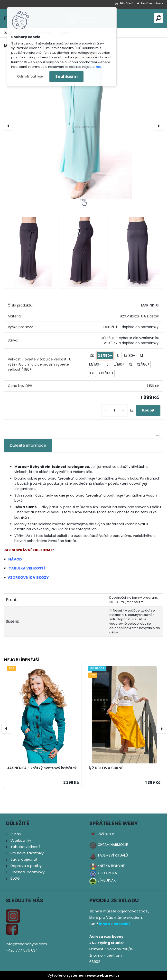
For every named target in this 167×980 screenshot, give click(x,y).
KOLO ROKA (107, 873)
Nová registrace (152, 3)
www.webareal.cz (103, 975)
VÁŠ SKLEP (106, 834)
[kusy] (114, 410)
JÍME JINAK (107, 880)
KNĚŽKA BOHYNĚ (111, 866)
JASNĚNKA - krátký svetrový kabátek (42, 768)
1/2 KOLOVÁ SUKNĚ (106, 768)
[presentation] (9, 126)
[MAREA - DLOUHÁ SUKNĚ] (83, 126)
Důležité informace (28, 445)
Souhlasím (66, 76)
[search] (159, 18)
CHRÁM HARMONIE (113, 845)
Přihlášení (126, 3)
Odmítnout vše (30, 76)
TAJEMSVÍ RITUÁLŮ (113, 855)
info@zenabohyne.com (26, 944)
